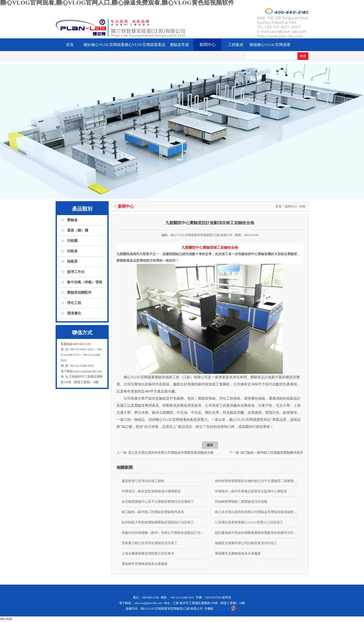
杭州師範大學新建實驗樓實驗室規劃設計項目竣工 (158, 522)
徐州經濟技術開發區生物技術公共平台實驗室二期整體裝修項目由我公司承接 (256, 481)
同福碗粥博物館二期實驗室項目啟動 (241, 502)
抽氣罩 (72, 261)
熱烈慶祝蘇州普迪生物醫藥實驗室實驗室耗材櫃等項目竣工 (256, 533)
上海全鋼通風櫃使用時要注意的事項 (148, 553)
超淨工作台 (76, 272)
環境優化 (74, 313)
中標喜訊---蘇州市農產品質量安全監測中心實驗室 (251, 491)
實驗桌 (72, 220)
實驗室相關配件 (79, 293)
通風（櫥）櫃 (78, 230)
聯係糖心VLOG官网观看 (270, 45)
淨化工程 (74, 303)
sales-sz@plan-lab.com (148, 603)
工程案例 (236, 45)
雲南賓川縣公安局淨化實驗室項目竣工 (150, 543)
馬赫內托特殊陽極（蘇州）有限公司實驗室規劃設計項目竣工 (163, 533)
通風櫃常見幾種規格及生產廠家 (238, 553)
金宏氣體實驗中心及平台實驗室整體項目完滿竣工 (158, 502)
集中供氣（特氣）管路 (85, 282)
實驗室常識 (179, 45)
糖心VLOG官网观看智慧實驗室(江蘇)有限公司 (202, 235)
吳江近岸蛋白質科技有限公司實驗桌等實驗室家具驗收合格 (171, 453)
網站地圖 (6, 619)
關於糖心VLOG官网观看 (104, 45)
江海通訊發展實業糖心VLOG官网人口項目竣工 (249, 522)
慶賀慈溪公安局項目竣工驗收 (143, 481)
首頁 (70, 45)
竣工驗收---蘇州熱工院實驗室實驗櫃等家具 (272, 453)
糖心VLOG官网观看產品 (145, 45)
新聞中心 (208, 45)
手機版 (209, 609)
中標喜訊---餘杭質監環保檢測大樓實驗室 (151, 491)
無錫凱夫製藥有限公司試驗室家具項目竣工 (246, 543)
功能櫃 (72, 241)
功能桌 (72, 251)
